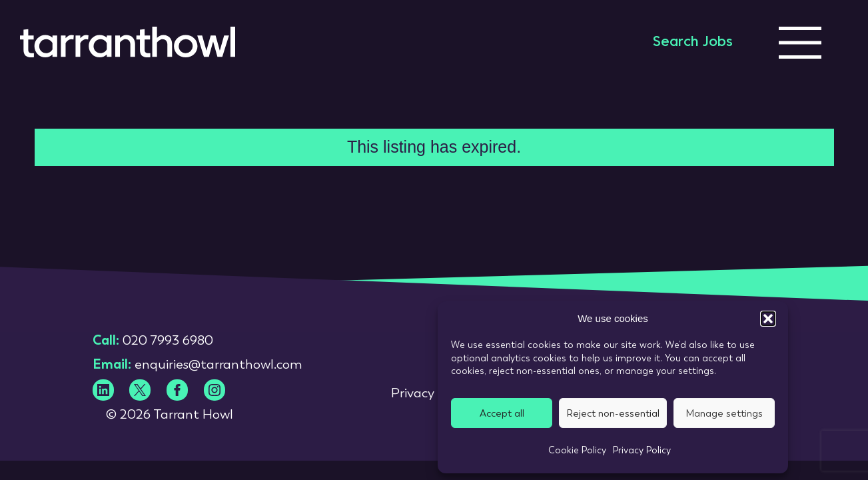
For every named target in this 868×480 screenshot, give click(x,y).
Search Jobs (693, 43)
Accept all (502, 413)
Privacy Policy (642, 450)
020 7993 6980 (168, 340)
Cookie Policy (577, 450)
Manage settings (724, 413)
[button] (768, 319)
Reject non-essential (613, 413)
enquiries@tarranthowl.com (218, 364)
